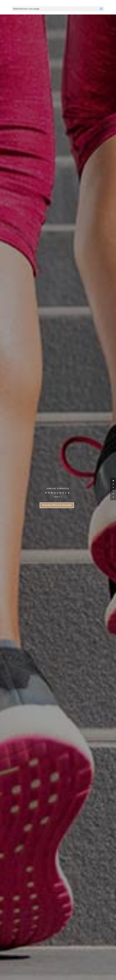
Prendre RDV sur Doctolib (57, 505)
